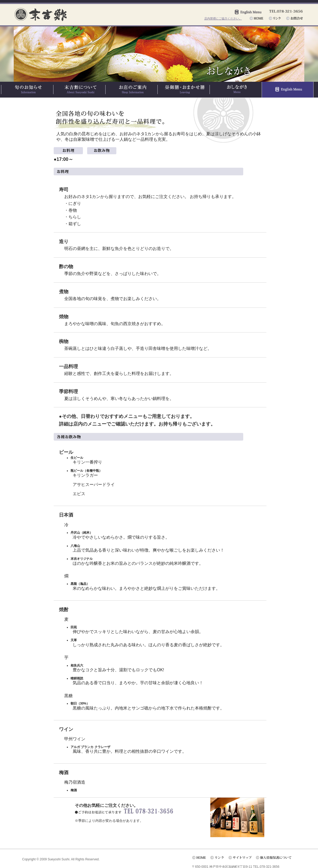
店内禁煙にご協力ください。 (223, 18)
